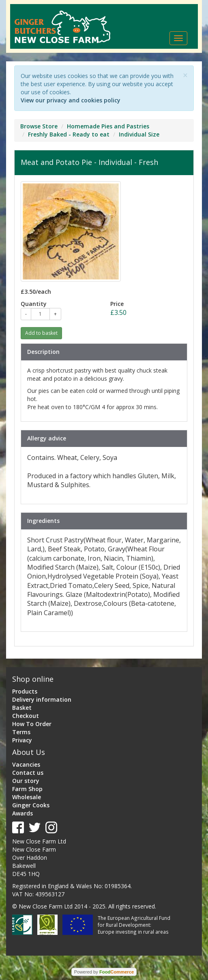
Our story (26, 781)
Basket (22, 708)
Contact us (28, 773)
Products (25, 691)
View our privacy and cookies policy (71, 100)
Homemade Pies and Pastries (108, 126)
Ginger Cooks (31, 805)
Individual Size (139, 134)
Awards (23, 813)
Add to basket (41, 333)
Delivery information (42, 699)
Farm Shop (27, 789)
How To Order (32, 724)
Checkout (26, 716)
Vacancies (26, 764)
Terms (21, 732)
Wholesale (27, 797)
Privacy (22, 740)
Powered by (104, 972)
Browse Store (39, 126)
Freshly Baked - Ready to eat (69, 134)
